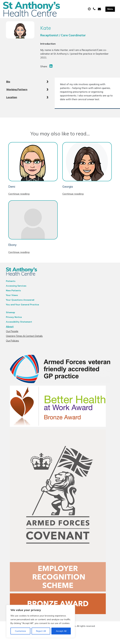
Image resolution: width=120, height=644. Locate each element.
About (10, 336)
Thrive (71, 639)
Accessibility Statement (19, 332)
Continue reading (19, 204)
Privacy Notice (14, 327)
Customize (20, 631)
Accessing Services (16, 296)
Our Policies (12, 351)
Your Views (12, 305)
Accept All (61, 631)
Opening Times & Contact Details (24, 346)
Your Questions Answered (20, 310)
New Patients (13, 300)
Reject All (41, 631)
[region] (41, 621)
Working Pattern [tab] (27, 96)
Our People (12, 341)
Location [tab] (27, 103)
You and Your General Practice (22, 315)
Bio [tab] (27, 88)
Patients (11, 291)
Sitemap (10, 322)
